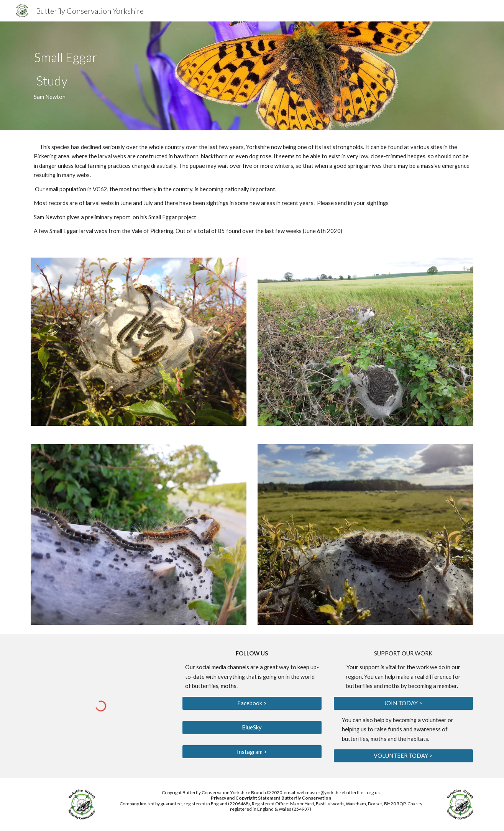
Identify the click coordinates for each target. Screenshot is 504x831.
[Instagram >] (252, 752)
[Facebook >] (252, 703)
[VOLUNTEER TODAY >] (403, 756)
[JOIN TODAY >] (403, 703)
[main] (176, 76)
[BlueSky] (252, 728)
